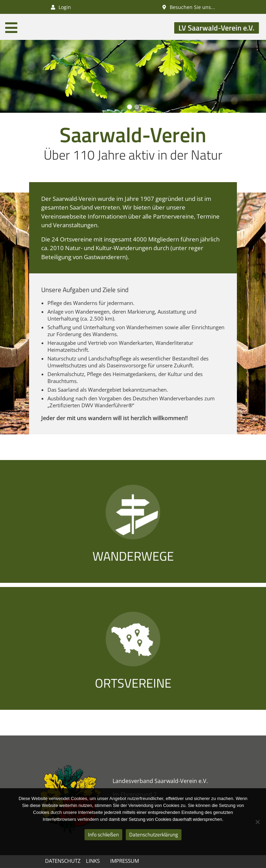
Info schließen (103, 835)
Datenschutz (63, 861)
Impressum (125, 861)
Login (61, 7)
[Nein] (257, 822)
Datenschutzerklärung (154, 835)
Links (93, 861)
